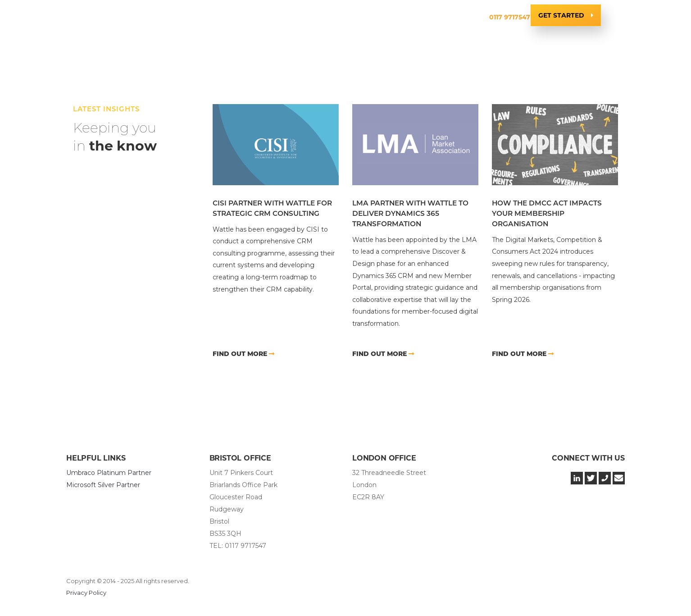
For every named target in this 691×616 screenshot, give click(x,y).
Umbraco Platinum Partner (109, 473)
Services (235, 17)
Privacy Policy (86, 593)
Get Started (561, 15)
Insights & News (398, 17)
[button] (187, 17)
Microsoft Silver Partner (103, 485)
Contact (458, 17)
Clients (340, 17)
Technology (289, 17)
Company (187, 17)
